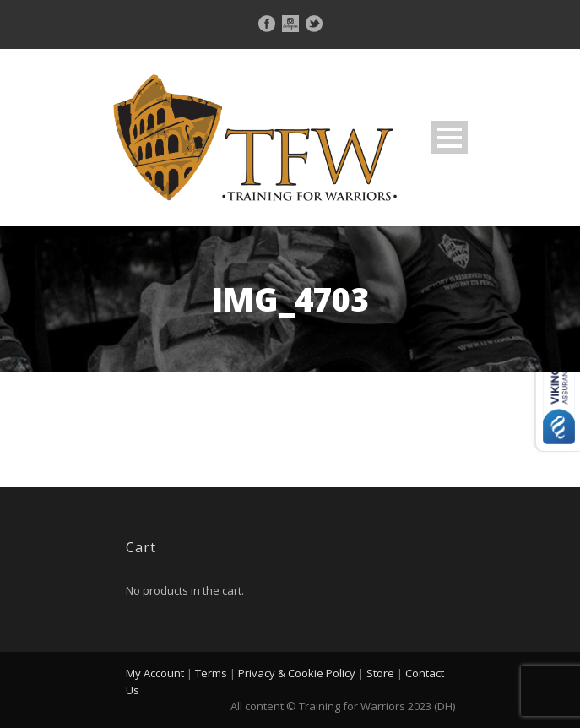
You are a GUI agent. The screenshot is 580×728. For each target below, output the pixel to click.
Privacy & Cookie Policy (297, 673)
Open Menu (450, 137)
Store (380, 673)
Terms (211, 673)
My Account (155, 673)
